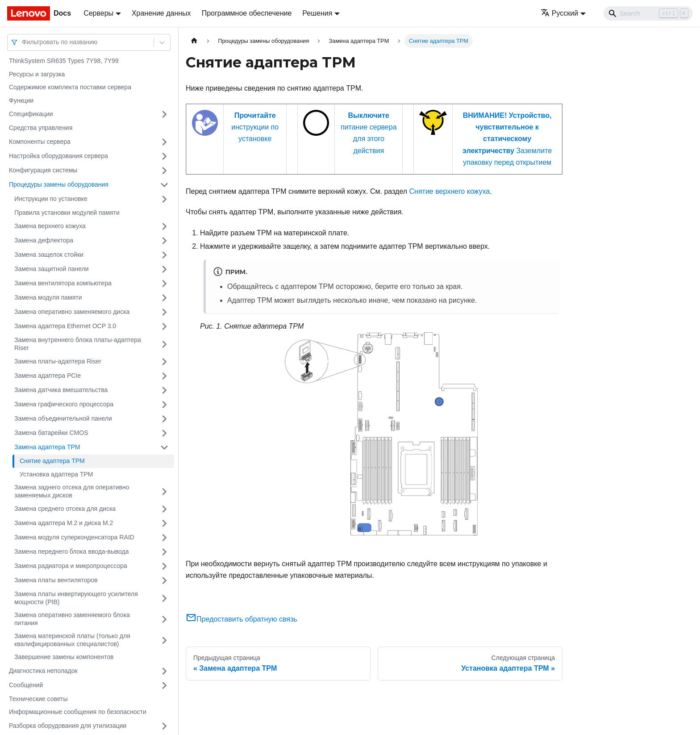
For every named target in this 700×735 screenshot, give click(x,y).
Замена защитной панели (52, 269)
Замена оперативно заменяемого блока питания (72, 619)
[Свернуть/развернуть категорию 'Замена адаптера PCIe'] (164, 376)
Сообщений (26, 685)
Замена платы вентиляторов (56, 580)
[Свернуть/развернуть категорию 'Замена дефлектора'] (164, 241)
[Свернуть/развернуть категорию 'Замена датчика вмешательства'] (164, 390)
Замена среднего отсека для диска (65, 509)
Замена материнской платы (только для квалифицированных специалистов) (72, 640)
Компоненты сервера (40, 142)
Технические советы (38, 699)
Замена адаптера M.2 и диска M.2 (64, 523)
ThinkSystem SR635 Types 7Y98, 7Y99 (64, 61)
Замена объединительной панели (63, 418)
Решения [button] (317, 13)
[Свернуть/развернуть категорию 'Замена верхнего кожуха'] (164, 226)
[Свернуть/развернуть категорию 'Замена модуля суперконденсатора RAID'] (164, 538)
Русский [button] (559, 13)
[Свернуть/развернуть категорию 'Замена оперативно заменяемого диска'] (164, 312)
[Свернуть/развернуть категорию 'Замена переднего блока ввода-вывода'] (164, 552)
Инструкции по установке (51, 199)
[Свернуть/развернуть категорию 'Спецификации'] (164, 114)
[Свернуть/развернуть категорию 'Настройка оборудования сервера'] (164, 156)
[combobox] (23, 42)
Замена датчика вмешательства (61, 390)
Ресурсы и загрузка (37, 74)
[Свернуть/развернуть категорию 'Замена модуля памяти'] (164, 298)
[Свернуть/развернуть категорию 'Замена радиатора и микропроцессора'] (164, 566)
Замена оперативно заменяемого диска (72, 312)
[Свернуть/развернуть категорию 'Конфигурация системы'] (164, 171)
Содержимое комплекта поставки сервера (70, 87)
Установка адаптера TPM (56, 474)
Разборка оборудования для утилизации (68, 726)
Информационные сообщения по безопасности (78, 712)
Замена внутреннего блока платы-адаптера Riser (78, 344)
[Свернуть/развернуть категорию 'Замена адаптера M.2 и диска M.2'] (164, 523)
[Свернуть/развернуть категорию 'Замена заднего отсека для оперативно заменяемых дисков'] (164, 491)
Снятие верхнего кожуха (450, 191)
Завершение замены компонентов (64, 657)
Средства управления (41, 128)
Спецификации (31, 114)
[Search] (648, 13)
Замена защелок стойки (49, 255)
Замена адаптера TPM (47, 447)
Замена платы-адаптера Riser (58, 361)
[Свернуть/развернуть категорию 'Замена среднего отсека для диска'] (164, 509)
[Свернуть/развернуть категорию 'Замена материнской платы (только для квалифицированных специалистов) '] (164, 640)
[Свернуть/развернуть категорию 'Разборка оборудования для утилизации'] (164, 726)
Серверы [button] (98, 13)
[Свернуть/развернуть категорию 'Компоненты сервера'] (164, 142)
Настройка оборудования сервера (58, 156)
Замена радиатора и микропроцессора (71, 566)
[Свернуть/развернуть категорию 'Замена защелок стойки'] (164, 255)
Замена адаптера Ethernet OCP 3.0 (65, 326)
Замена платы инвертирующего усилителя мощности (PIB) (76, 598)
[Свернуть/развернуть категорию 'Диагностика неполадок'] (164, 671)
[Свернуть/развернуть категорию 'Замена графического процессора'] (164, 405)
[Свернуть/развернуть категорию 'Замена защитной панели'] (164, 269)
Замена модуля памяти (48, 297)
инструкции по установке (255, 127)
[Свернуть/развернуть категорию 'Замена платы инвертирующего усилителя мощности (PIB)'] (164, 598)
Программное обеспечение (247, 13)
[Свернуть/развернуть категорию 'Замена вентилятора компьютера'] (164, 284)
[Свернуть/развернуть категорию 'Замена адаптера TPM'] (164, 447)
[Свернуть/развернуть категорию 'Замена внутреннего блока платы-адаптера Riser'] (164, 344)
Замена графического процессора (64, 404)
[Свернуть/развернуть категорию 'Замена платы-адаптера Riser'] (164, 362)
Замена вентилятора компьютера (63, 283)
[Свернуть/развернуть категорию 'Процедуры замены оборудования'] (164, 185)
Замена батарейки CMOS (51, 433)
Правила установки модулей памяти (67, 213)
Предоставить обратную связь (242, 619)
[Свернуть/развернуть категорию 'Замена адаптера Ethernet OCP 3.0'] (164, 326)
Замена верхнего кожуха (50, 226)
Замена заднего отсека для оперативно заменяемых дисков (72, 491)
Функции (21, 100)
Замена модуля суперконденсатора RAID (74, 537)
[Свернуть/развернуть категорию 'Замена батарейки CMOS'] (164, 433)
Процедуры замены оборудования (59, 184)
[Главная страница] (194, 41)
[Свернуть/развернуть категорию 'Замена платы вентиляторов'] (164, 580)
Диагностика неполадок (43, 671)
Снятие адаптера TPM (52, 461)
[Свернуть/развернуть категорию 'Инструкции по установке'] (164, 199)
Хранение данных (161, 13)
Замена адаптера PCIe (48, 376)
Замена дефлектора (44, 240)
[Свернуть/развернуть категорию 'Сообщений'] (164, 685)
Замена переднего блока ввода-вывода (72, 551)
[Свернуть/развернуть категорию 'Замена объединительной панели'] (164, 419)
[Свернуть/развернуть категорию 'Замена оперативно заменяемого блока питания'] (164, 619)
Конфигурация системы (43, 170)
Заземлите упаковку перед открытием (507, 139)
